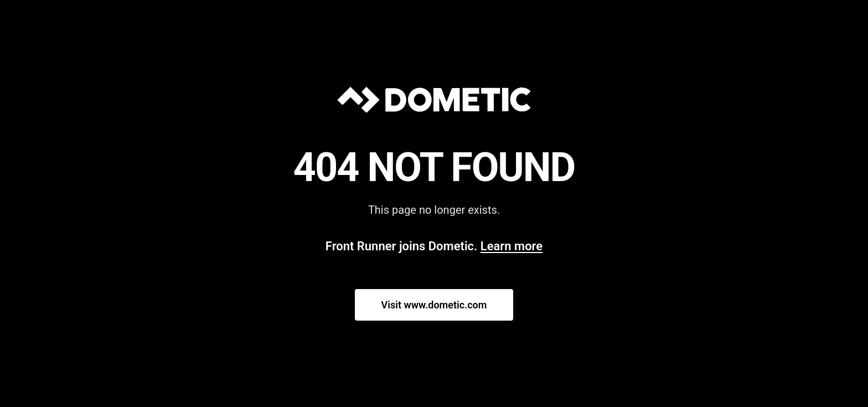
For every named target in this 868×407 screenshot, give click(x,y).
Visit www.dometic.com (434, 305)
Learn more (512, 246)
